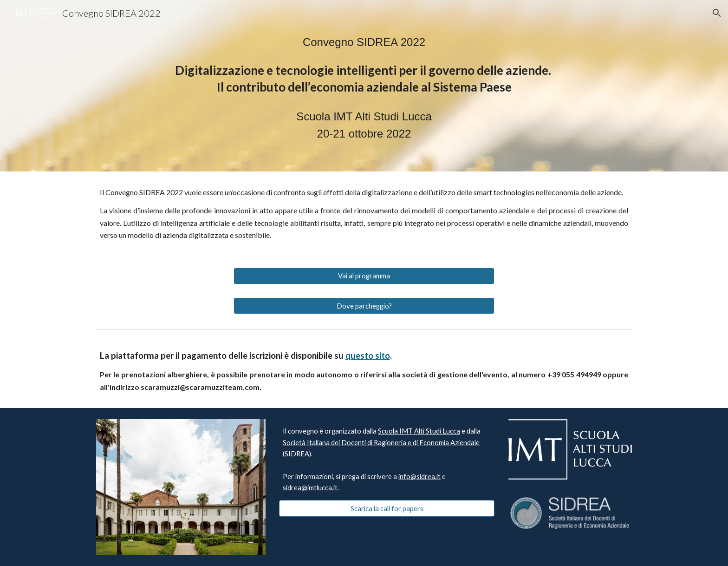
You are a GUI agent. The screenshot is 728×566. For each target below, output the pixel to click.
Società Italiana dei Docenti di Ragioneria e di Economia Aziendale (381, 443)
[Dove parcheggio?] (364, 306)
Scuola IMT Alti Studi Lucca (419, 431)
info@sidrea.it (419, 477)
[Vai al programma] (364, 276)
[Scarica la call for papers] (387, 508)
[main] (364, 86)
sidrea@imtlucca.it (310, 488)
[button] (717, 13)
